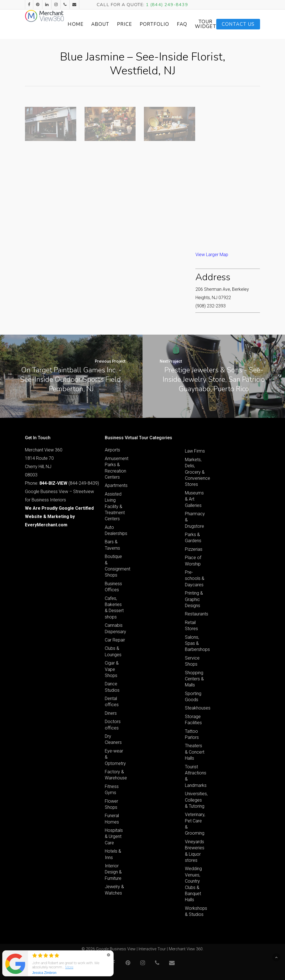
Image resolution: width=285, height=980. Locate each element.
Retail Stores (191, 626)
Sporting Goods (193, 697)
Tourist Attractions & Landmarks (195, 776)
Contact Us (238, 24)
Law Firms (195, 451)
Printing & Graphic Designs (194, 599)
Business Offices (113, 587)
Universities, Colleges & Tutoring (195, 800)
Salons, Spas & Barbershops (195, 643)
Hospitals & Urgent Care (114, 837)
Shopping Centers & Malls (194, 679)
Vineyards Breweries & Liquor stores (195, 851)
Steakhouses (195, 708)
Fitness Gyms (112, 790)
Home (100, 24)
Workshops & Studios (195, 911)
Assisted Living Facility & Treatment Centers (115, 507)
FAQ (206, 24)
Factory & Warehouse (115, 775)
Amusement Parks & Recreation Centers (115, 468)
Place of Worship (193, 561)
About (124, 24)
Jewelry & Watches (114, 890)
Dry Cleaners (113, 739)
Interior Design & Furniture (113, 872)
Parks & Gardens (193, 538)
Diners (111, 713)
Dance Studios (112, 687)
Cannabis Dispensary (115, 628)
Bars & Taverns (112, 545)
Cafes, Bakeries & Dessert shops (114, 608)
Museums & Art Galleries (194, 499)
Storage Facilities (193, 720)
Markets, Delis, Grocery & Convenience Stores (195, 472)
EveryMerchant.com (46, 525)
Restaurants (195, 614)
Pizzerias (194, 549)
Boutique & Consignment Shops (115, 566)
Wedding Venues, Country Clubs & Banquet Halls (193, 884)
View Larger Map (212, 255)
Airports (112, 450)
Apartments (115, 485)
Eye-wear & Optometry (115, 757)
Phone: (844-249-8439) (62, 483)
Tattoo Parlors (192, 734)
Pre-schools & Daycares (195, 579)
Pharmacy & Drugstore (195, 520)
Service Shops (192, 661)
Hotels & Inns (113, 854)
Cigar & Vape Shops (112, 669)
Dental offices (112, 702)
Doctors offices (113, 725)
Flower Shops (111, 804)
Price (149, 24)
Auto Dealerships (115, 530)
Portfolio (178, 24)
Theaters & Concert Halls (195, 752)
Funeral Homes (112, 819)
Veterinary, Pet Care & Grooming (195, 824)
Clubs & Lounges (113, 651)
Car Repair (115, 640)
